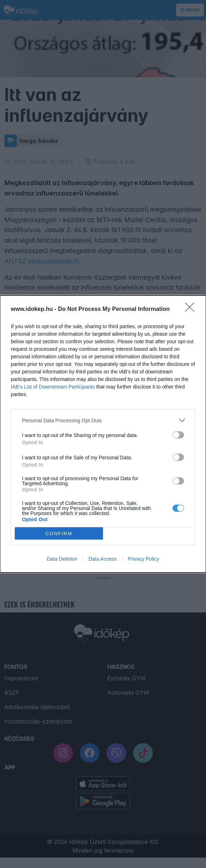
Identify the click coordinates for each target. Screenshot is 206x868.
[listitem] (103, 420)
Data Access (103, 559)
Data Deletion (62, 559)
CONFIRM (59, 534)
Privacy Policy (144, 559)
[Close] (192, 309)
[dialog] (103, 434)
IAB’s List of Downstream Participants (53, 387)
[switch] (178, 435)
